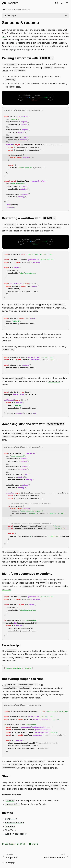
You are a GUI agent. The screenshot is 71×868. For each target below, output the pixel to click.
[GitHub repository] (56, 3)
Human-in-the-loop (14, 823)
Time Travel (11, 830)
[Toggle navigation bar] (67, 3)
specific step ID (9, 43)
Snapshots (7, 46)
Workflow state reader (16, 834)
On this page (10, 16)
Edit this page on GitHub (14, 844)
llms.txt (33, 844)
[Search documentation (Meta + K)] (62, 3)
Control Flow (11, 819)
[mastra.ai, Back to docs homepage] (10, 3)
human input (54, 381)
